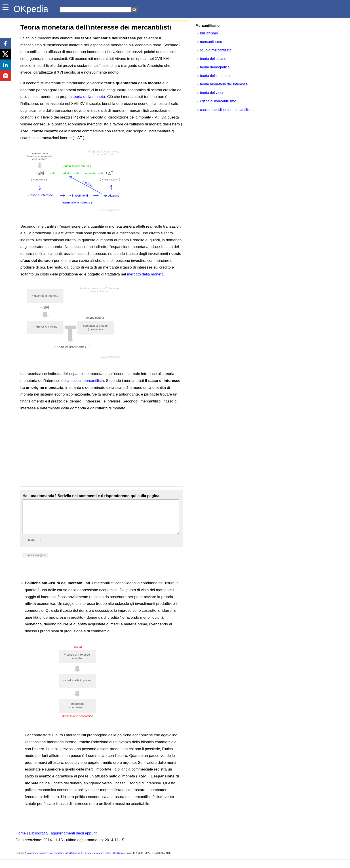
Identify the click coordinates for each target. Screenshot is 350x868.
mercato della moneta (145, 274)
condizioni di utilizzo (38, 860)
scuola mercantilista (87, 381)
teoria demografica (215, 67)
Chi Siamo (118, 860)
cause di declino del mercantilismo (227, 110)
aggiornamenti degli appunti (74, 840)
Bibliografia (38, 840)
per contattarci (57, 860)
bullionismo (209, 33)
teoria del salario (213, 59)
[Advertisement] (102, 449)
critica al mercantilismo (218, 101)
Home (21, 840)
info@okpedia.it (74, 860)
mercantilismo (211, 42)
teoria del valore (213, 93)
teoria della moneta (89, 97)
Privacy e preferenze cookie (97, 860)
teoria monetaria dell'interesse (224, 84)
